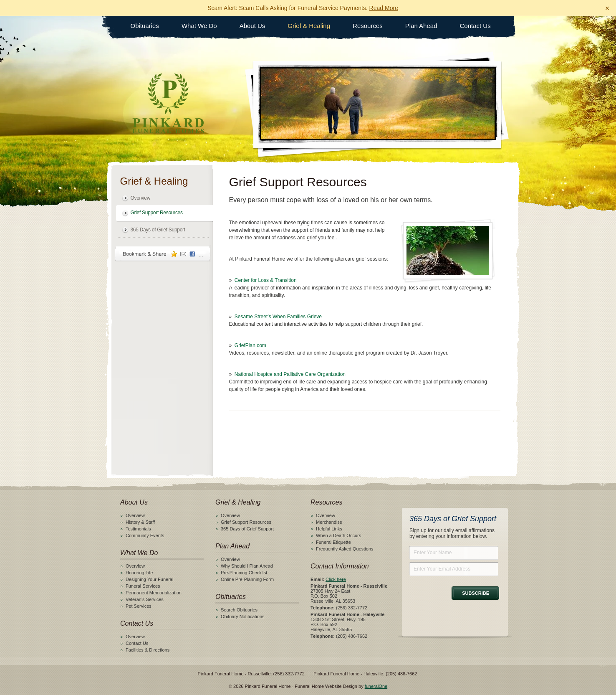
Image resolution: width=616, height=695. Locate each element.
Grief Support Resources (157, 213)
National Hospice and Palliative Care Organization (290, 374)
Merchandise (329, 522)
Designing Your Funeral (149, 579)
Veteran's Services (145, 599)
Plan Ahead (421, 26)
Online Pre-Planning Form (247, 579)
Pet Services (139, 606)
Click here (336, 579)
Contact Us (475, 26)
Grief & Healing (309, 26)
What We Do (199, 26)
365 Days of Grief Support (158, 230)
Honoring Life (139, 573)
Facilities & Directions (148, 650)
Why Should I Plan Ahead (247, 566)
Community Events (145, 535)
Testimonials (138, 529)
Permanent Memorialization (154, 593)
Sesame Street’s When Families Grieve (278, 317)
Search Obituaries (239, 610)
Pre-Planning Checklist (244, 573)
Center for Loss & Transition (266, 280)
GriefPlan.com (250, 345)
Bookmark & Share (163, 254)
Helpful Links (329, 529)
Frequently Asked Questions (345, 549)
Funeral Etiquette (333, 542)
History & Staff (140, 522)
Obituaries (145, 26)
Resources (368, 26)
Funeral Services (143, 586)
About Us (252, 26)
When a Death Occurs (338, 535)
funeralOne (376, 686)
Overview (141, 198)
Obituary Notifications (243, 616)
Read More (384, 8)
